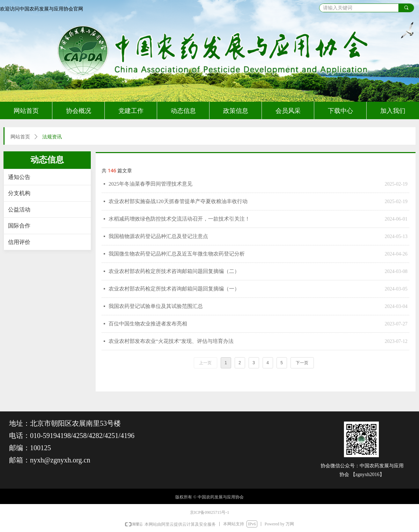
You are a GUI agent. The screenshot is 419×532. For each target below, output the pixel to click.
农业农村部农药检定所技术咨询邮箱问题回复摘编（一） (174, 289)
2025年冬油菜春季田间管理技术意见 (150, 184)
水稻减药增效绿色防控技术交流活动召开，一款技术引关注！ (179, 219)
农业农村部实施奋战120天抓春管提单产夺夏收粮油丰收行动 (178, 201)
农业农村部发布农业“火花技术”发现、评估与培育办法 (171, 341)
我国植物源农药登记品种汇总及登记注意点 (158, 236)
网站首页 (20, 137)
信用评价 (19, 242)
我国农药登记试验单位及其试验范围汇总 (156, 306)
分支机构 (19, 193)
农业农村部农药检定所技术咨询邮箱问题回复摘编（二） (174, 271)
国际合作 (19, 226)
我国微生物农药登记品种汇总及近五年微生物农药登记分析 (177, 254)
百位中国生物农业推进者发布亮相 (148, 324)
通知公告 (19, 177)
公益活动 (19, 210)
